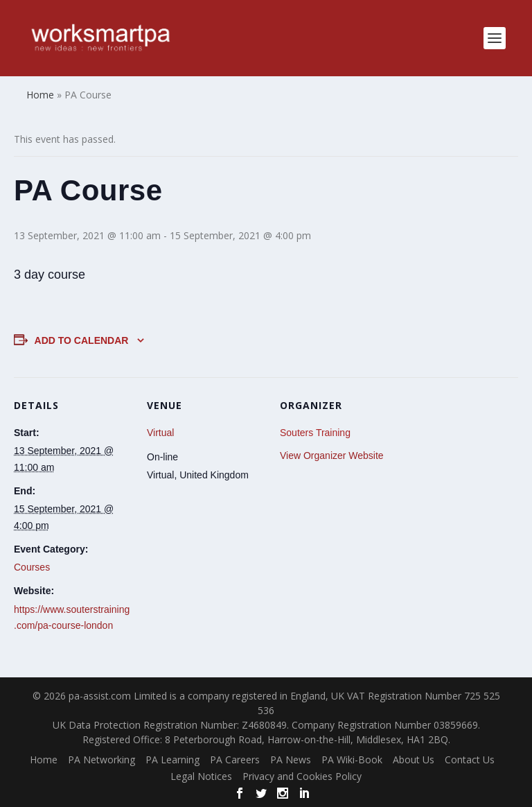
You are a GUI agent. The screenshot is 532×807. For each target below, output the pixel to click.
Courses (32, 567)
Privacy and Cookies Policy (302, 776)
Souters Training (315, 433)
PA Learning (172, 760)
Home (44, 760)
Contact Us (470, 760)
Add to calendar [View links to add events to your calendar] (82, 340)
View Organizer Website (332, 455)
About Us (414, 760)
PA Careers (235, 760)
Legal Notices (201, 776)
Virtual (160, 433)
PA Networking (101, 760)
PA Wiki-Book (352, 760)
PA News (291, 760)
